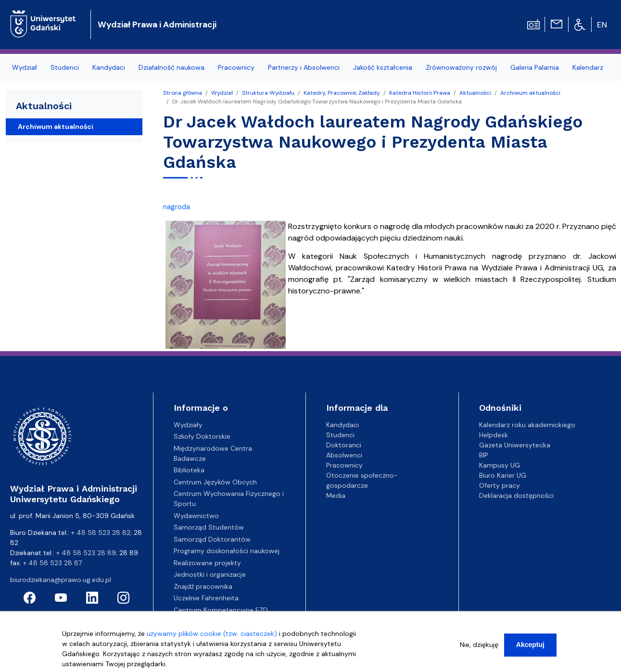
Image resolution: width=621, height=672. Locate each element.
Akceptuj (530, 646)
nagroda (177, 207)
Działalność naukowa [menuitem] (171, 67)
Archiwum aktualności (530, 93)
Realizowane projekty (207, 563)
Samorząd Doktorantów (212, 539)
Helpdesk (494, 435)
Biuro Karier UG (503, 475)
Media (336, 495)
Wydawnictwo (196, 516)
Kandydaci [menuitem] (109, 67)
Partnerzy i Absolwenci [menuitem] (304, 67)
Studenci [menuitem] (65, 67)
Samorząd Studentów (209, 527)
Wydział (222, 93)
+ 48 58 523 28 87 (52, 563)
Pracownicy (344, 465)
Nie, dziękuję (479, 646)
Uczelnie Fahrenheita (206, 598)
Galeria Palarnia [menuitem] (535, 67)
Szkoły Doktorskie (202, 436)
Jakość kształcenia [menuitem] (383, 67)
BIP (484, 455)
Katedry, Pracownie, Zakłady (342, 93)
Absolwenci (344, 455)
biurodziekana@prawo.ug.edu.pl (61, 580)
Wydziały (188, 425)
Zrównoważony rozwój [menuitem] (461, 67)
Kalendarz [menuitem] (588, 67)
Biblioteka (189, 470)
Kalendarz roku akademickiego (527, 425)
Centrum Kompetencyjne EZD (221, 610)
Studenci (340, 435)
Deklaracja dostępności (516, 495)
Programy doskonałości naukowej (227, 551)
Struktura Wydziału (268, 93)
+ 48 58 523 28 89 (86, 553)
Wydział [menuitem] (25, 67)
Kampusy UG (500, 465)
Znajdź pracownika (203, 586)
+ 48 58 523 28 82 (101, 533)
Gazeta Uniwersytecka (515, 445)
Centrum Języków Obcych (215, 482)
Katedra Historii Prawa (420, 93)
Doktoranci (344, 445)
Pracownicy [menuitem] (236, 67)
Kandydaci (342, 425)
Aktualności (475, 93)
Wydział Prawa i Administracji (157, 25)
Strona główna (183, 93)
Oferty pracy (500, 485)
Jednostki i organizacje (210, 574)
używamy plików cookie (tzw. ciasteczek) (212, 634)
